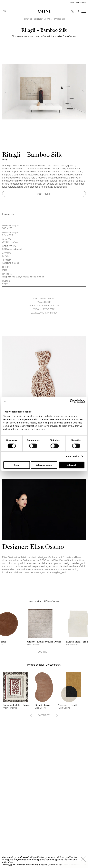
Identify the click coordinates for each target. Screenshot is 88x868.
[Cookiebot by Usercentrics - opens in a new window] (72, 401)
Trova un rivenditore (44, 309)
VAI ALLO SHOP (44, 302)
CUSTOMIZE (44, 194)
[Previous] (5, 92)
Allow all (72, 465)
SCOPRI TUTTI (44, 652)
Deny (17, 465)
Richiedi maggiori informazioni (44, 306)
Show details (72, 456)
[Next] (83, 92)
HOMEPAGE (27, 19)
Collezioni (39, 19)
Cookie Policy (55, 865)
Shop (72, 3)
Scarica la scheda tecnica (44, 313)
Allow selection (44, 465)
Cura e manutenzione (44, 298)
